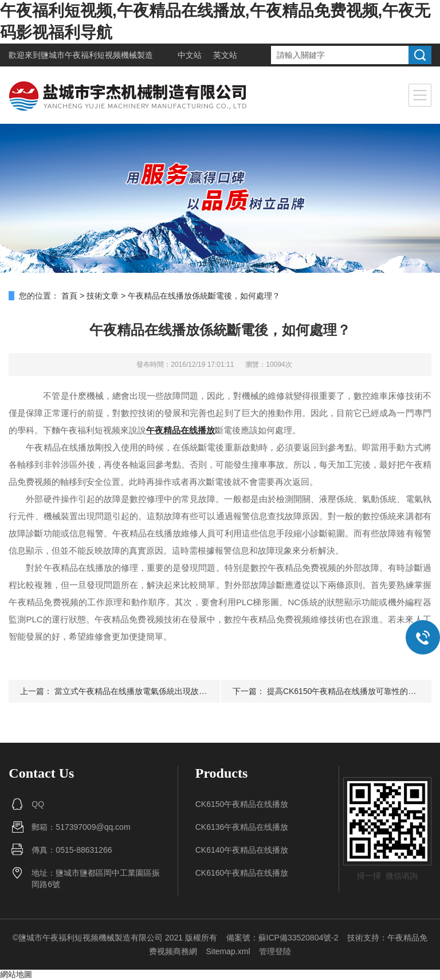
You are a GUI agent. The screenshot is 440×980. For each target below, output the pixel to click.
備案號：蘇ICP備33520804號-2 (282, 938)
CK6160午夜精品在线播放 (242, 873)
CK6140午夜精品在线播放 (242, 850)
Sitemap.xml (228, 951)
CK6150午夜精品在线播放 (242, 804)
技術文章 (103, 296)
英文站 (225, 55)
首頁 (69, 296)
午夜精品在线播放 (180, 430)
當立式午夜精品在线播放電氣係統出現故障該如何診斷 (151, 691)
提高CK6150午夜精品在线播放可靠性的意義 (346, 691)
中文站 (190, 55)
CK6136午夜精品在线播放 (242, 827)
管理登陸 (275, 951)
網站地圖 (16, 974)
